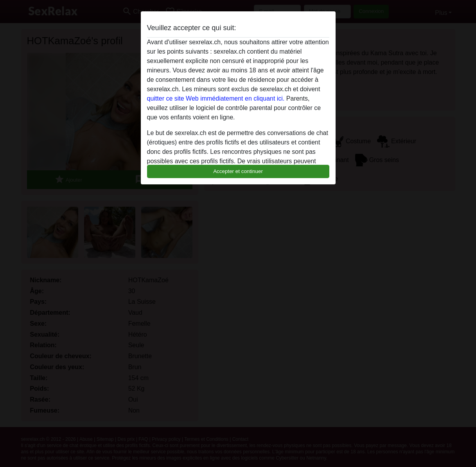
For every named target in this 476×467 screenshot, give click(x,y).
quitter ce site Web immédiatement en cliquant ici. (216, 98)
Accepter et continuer (238, 171)
